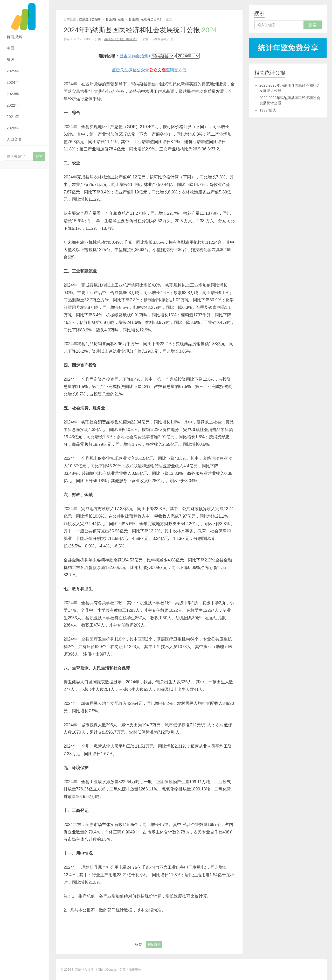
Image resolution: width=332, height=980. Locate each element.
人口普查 (14, 139)
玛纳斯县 (154, 945)
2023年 (13, 94)
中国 (10, 48)
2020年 (13, 128)
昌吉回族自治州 (134, 56)
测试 (268, 110)
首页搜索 (14, 37)
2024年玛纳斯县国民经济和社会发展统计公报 (140, 30)
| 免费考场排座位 (129, 970)
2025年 (13, 71)
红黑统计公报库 (25, 16)
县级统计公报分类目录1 (145, 19)
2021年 (13, 117)
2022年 (13, 105)
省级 (10, 60)
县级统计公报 (115, 19)
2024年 (13, 82)
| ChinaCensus (106, 970)
